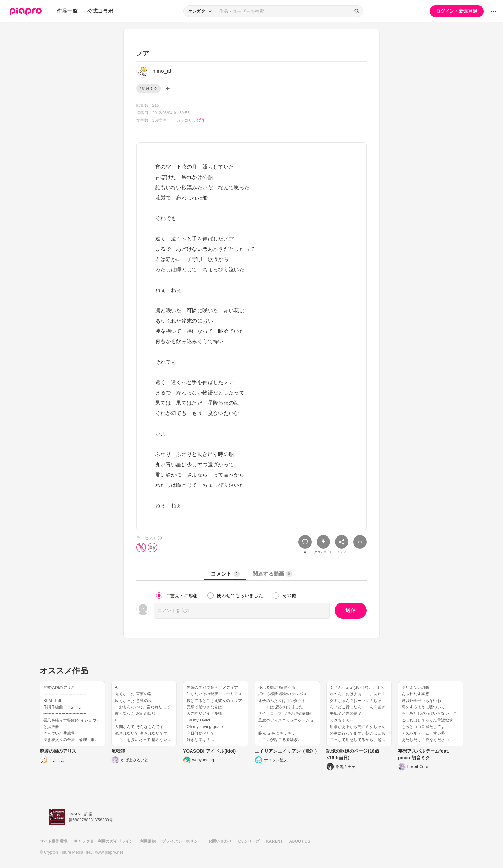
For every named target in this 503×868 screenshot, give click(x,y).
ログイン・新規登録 (457, 11)
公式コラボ (100, 11)
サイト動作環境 (54, 841)
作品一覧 (67, 11)
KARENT (275, 841)
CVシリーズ (249, 841)
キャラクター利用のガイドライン (103, 841)
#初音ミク (149, 88)
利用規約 (148, 841)
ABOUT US (300, 841)
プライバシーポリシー (182, 841)
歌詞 (200, 120)
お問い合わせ (220, 841)
